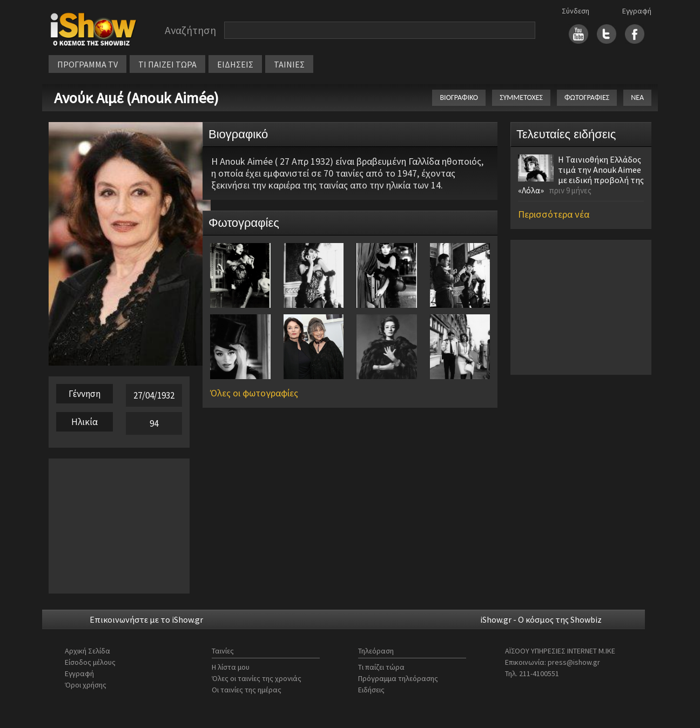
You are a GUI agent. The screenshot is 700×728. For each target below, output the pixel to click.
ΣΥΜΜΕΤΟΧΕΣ (521, 97)
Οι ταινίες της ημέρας (247, 690)
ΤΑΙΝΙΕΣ (289, 64)
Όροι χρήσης (86, 685)
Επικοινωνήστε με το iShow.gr (146, 619)
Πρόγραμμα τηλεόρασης (398, 678)
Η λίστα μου (231, 667)
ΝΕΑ (637, 97)
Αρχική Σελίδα (87, 651)
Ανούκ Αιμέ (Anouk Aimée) (136, 98)
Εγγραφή (637, 11)
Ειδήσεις (371, 690)
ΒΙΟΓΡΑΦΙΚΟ (459, 97)
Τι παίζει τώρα (381, 667)
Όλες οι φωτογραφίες (254, 393)
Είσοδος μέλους (90, 662)
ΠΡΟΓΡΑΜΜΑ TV (87, 64)
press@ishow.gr (574, 662)
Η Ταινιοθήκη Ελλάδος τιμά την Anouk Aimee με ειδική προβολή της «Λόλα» (581, 175)
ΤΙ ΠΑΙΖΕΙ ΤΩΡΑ (167, 64)
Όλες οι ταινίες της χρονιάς (257, 678)
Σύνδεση (576, 11)
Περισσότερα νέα (554, 214)
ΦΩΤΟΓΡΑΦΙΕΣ (587, 97)
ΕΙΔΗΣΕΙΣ (235, 64)
